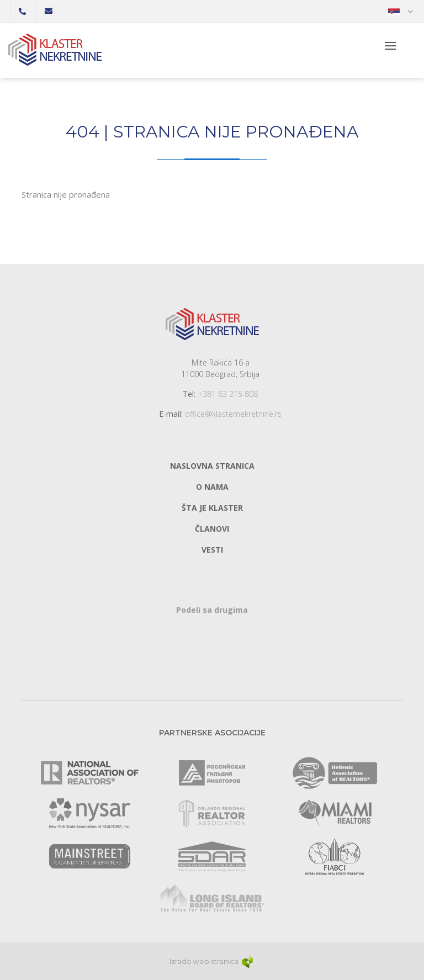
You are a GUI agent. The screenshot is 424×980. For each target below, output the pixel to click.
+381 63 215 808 (228, 394)
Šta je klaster (212, 508)
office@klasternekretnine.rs (233, 414)
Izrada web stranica (212, 961)
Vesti (212, 550)
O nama (212, 487)
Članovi (212, 529)
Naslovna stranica (212, 466)
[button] (401, 11)
